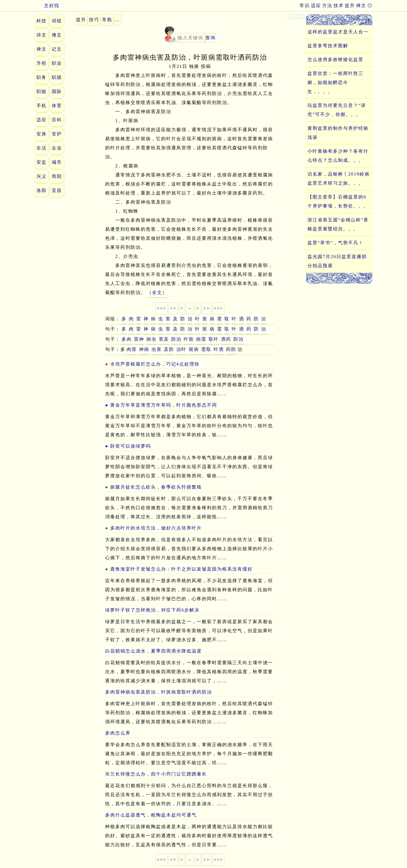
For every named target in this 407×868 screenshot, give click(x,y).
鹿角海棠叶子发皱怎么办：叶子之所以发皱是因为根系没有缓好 (181, 569)
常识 (305, 6)
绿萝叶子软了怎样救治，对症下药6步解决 (152, 610)
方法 (327, 6)
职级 (57, 77)
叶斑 (189, 339)
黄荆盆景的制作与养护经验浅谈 (338, 133)
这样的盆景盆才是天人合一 (338, 32)
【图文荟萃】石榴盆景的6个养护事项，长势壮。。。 (338, 201)
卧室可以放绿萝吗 (131, 446)
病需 (201, 339)
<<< (162, 308)
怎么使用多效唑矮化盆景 (335, 60)
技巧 (94, 20)
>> (207, 308)
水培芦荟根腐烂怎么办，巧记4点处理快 (155, 364)
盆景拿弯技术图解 (328, 46)
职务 (42, 77)
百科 (57, 120)
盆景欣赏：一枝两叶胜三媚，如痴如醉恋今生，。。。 (335, 82)
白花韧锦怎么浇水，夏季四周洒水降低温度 (153, 651)
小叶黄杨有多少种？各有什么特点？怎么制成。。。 (338, 156)
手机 (42, 106)
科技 (42, 21)
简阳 (57, 176)
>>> (218, 308)
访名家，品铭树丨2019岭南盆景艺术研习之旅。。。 (339, 179)
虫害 (157, 349)
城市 (57, 162)
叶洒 (219, 349)
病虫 (151, 339)
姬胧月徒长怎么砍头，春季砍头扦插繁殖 (156, 487)
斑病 (194, 349)
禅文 (361, 6)
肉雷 (132, 349)
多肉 (127, 339)
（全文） (157, 292)
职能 (42, 91)
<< (173, 308)
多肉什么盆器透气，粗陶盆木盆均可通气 (151, 815)
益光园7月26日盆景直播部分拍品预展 (337, 261)
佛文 (57, 35)
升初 (42, 63)
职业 (57, 63)
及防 (169, 349)
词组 (57, 21)
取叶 (214, 339)
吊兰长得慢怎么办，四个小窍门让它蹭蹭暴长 (156, 774)
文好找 (47, 6)
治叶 (181, 349)
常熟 (107, 20)
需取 (206, 349)
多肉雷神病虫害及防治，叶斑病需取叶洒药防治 (159, 692)
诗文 (42, 35)
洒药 (226, 339)
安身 (42, 134)
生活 (42, 148)
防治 (176, 339)
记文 (57, 49)
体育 (57, 106)
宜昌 (57, 190)
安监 (42, 162)
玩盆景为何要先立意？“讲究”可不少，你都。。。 (337, 110)
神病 (144, 349)
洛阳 (42, 190)
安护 (57, 134)
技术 (339, 6)
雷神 (139, 339)
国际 (57, 91)
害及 (164, 339)
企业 (57, 148)
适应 (316, 6)
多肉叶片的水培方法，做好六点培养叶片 (156, 528)
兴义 (42, 176)
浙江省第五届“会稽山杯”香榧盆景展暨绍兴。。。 (338, 224)
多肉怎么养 (118, 733)
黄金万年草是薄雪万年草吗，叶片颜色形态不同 (164, 405)
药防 (231, 349)
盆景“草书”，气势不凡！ (335, 243)
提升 (350, 6)
